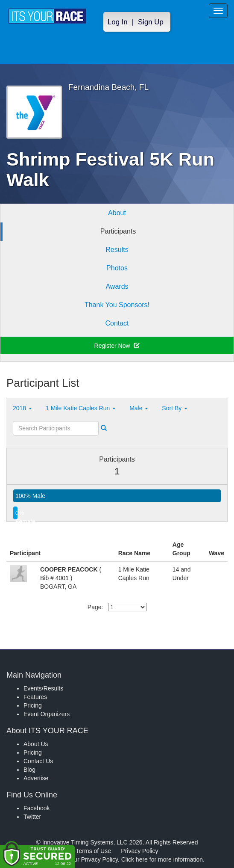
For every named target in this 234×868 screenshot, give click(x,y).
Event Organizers (47, 714)
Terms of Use (94, 851)
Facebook (37, 808)
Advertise (36, 778)
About (117, 213)
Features (35, 697)
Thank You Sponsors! (117, 305)
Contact (117, 323)
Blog (29, 770)
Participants (118, 231)
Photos (117, 268)
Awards (117, 286)
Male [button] (139, 408)
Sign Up (151, 22)
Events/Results (43, 688)
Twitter (32, 817)
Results (117, 250)
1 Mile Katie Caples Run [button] (81, 408)
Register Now (117, 346)
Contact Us (38, 761)
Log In (118, 22)
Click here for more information (162, 859)
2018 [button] (22, 408)
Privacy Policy (139, 851)
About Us (36, 744)
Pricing (33, 705)
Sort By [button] (175, 408)
